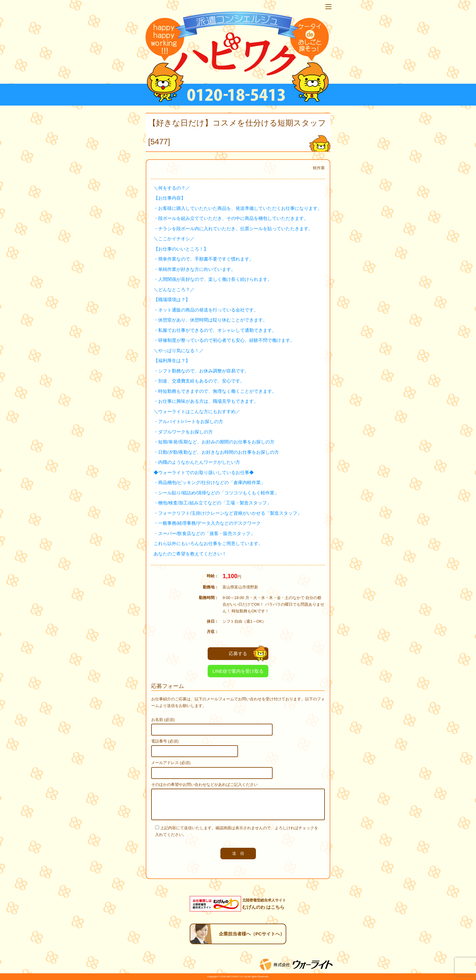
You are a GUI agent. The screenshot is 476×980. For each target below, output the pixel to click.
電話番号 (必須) (165, 741)
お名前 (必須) (163, 720)
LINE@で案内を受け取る (238, 671)
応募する (248, 654)
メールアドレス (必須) (171, 763)
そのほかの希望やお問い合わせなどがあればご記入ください (204, 785)
